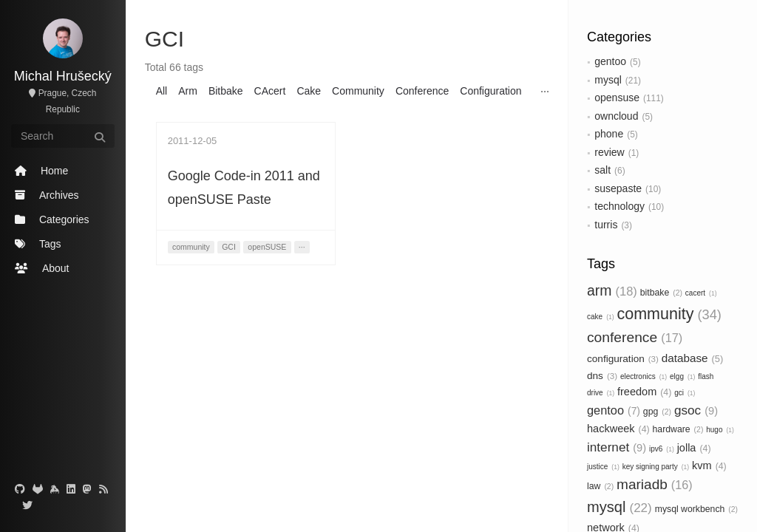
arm (612, 290)
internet (617, 447)
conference (635, 337)
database (693, 358)
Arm (188, 91)
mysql (608, 80)
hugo (720, 430)
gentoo (610, 61)
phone (609, 134)
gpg (657, 412)
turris (606, 225)
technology (619, 206)
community (669, 314)
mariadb (655, 484)
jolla (694, 448)
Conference (422, 91)
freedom (644, 392)
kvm (709, 465)
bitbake (661, 293)
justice (603, 467)
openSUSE (267, 247)
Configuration (490, 91)
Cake (309, 91)
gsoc (696, 410)
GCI (229, 247)
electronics (644, 376)
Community (358, 91)
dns (602, 376)
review (609, 152)
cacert (701, 293)
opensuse (617, 98)
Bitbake (226, 91)
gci (685, 393)
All (162, 91)
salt (602, 170)
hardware (678, 429)
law (600, 486)
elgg (682, 376)
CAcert (270, 91)
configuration (623, 359)
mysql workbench (696, 509)
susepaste (618, 188)
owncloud (616, 116)
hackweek (618, 429)
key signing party (656, 467)
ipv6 (662, 449)
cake (601, 317)
